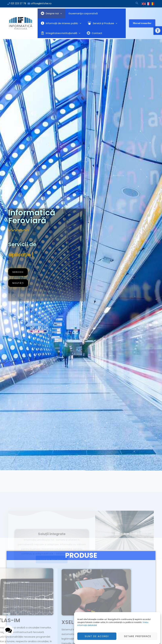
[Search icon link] (137, 4)
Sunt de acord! (97, 636)
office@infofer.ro (41, 3)
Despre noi (51, 13)
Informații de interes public (60, 23)
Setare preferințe (138, 636)
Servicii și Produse (100, 23)
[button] (158, 31)
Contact (92, 33)
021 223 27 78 (18, 3)
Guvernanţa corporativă (81, 13)
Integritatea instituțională (60, 33)
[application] (59, 13)
